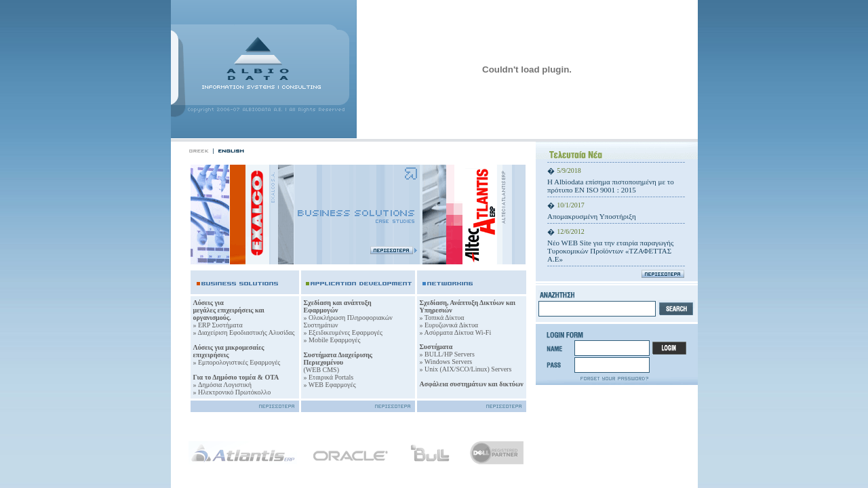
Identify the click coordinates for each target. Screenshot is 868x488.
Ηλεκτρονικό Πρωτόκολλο (234, 392)
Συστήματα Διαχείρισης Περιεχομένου (338, 359)
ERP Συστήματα (220, 325)
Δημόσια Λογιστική (225, 385)
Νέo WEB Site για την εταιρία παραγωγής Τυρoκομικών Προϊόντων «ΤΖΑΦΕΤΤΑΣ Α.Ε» (610, 251)
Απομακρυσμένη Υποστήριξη (592, 216)
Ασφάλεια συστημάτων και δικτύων (472, 384)
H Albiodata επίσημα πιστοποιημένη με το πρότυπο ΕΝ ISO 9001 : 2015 (611, 186)
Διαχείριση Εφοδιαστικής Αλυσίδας (246, 332)
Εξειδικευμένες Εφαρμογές (346, 332)
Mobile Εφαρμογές (334, 340)
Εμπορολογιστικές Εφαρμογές (239, 362)
